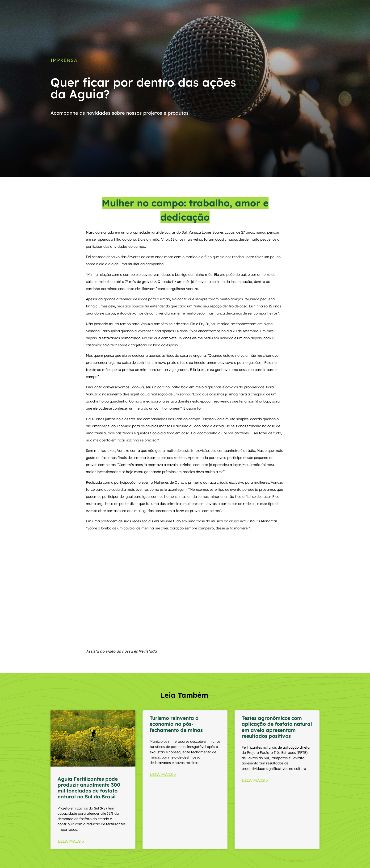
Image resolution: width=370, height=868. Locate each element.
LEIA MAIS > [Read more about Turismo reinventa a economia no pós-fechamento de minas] (163, 774)
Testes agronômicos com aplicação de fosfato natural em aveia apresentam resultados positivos (277, 727)
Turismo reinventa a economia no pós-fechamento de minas (176, 724)
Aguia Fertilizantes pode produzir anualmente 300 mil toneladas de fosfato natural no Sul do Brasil (89, 788)
